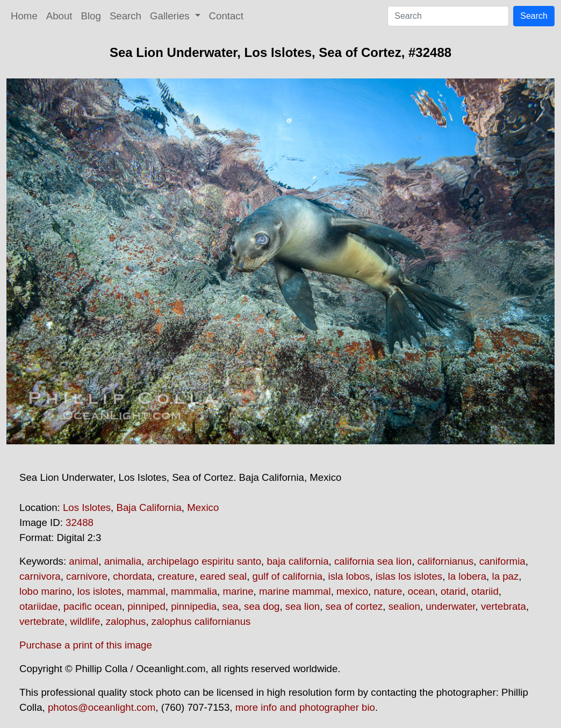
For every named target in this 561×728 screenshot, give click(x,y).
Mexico (203, 507)
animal (84, 561)
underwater (450, 606)
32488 (80, 522)
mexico (352, 591)
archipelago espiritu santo (204, 561)
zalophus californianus (201, 621)
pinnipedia (194, 606)
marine (238, 591)
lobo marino (45, 591)
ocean (422, 591)
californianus (446, 561)
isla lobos (349, 576)
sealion (404, 606)
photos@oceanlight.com (102, 707)
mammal (146, 591)
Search (125, 16)
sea (231, 606)
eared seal (223, 576)
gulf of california (288, 576)
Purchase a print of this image (86, 645)
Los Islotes (87, 507)
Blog (91, 16)
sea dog (262, 606)
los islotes (99, 591)
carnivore (87, 576)
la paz (505, 576)
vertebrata (504, 606)
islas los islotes (409, 576)
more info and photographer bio (305, 707)
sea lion (303, 606)
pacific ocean (93, 606)
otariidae (39, 606)
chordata (132, 576)
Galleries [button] (171, 16)
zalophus (126, 621)
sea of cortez (354, 606)
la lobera (467, 576)
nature (388, 591)
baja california (297, 561)
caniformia (502, 561)
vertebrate (42, 621)
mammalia (194, 591)
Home (24, 16)
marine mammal (295, 591)
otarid (453, 591)
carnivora (40, 576)
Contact (226, 16)
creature (176, 576)
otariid (485, 591)
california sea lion (373, 561)
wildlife (85, 621)
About (59, 16)
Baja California (149, 507)
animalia (123, 561)
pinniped (146, 606)
